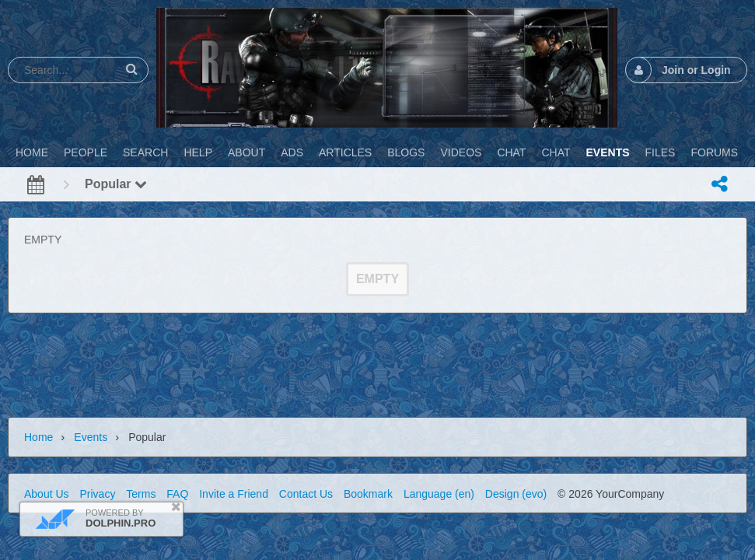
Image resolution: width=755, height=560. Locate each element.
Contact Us (306, 494)
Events (91, 437)
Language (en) (439, 494)
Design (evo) (516, 494)
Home (38, 437)
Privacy (97, 494)
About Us (47, 494)
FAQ (177, 494)
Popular (116, 184)
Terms (141, 494)
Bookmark (368, 494)
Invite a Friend (234, 494)
